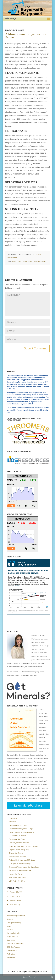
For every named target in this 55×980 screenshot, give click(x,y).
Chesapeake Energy (20, 261)
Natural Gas (11, 940)
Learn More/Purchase (28, 806)
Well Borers (11, 957)
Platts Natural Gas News (18, 857)
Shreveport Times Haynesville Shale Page (24, 867)
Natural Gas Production (15, 944)
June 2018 (14, 905)
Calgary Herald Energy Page (19, 850)
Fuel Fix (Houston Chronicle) (19, 843)
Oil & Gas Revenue (14, 947)
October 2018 (15, 896)
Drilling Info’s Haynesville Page (20, 864)
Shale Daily (13, 818)
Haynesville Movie (15, 874)
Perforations (11, 954)
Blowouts (10, 919)
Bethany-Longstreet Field (16, 916)
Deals (30, 261)
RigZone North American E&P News (22, 860)
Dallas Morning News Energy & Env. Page (24, 846)
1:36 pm (38, 254)
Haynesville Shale (39, 261)
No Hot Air (13, 822)
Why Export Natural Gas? (18, 877)
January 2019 (15, 892)
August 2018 (14, 900)
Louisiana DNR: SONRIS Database (22, 832)
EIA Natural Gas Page (17, 839)
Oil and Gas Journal (16, 853)
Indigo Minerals (12, 937)
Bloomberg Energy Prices (18, 825)
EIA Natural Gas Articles (18, 836)
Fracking (10, 930)
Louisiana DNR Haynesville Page (21, 829)
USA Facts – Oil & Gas (17, 881)
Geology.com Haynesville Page (20, 870)
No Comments (12, 258)
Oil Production (12, 950)
